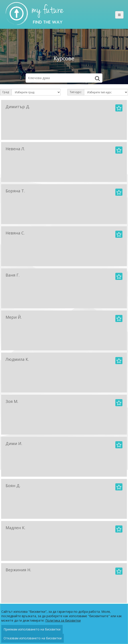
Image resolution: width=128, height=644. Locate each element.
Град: (6, 92)
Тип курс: (76, 92)
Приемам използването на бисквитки (32, 629)
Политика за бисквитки (63, 620)
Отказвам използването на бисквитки (33, 638)
